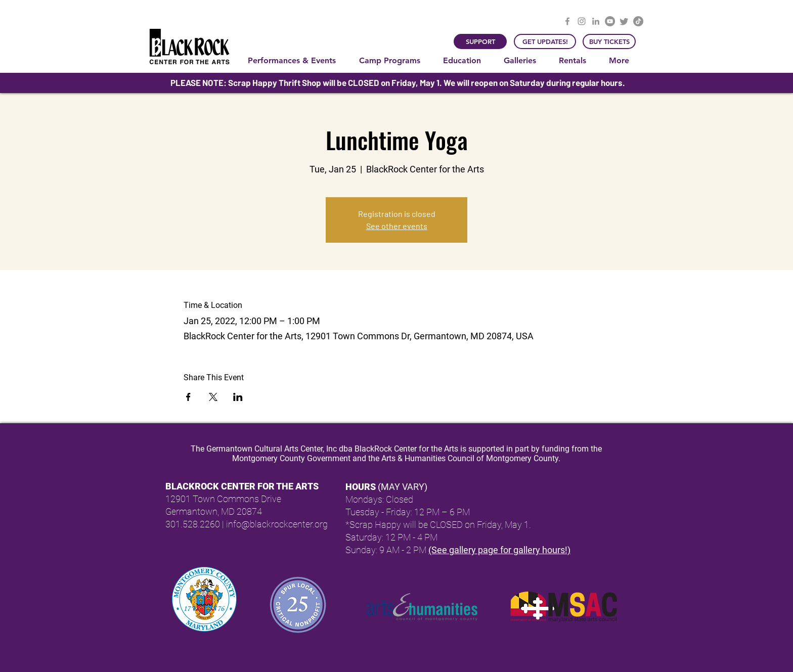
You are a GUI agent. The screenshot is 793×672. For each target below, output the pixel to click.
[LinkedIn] (596, 21)
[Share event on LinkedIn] (238, 397)
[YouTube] (610, 21)
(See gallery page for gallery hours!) (499, 550)
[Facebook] (567, 21)
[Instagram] (582, 21)
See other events (397, 226)
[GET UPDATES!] (545, 41)
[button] (296, 61)
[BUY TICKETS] (609, 41)
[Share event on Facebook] (188, 397)
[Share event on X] (213, 397)
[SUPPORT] (480, 41)
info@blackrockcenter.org (277, 524)
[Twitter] (624, 21)
